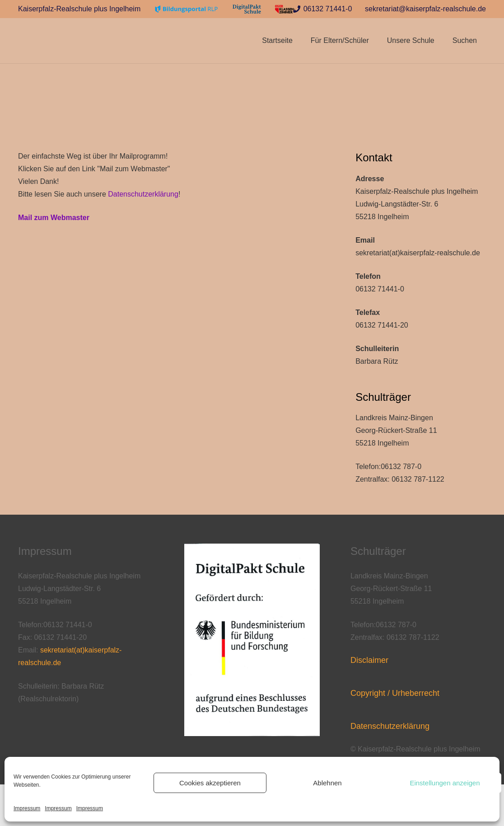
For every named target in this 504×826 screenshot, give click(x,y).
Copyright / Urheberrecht (395, 693)
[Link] (187, 9)
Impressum (27, 808)
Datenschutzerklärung (143, 194)
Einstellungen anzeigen (445, 783)
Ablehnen (327, 783)
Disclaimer (369, 660)
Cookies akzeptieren (210, 783)
